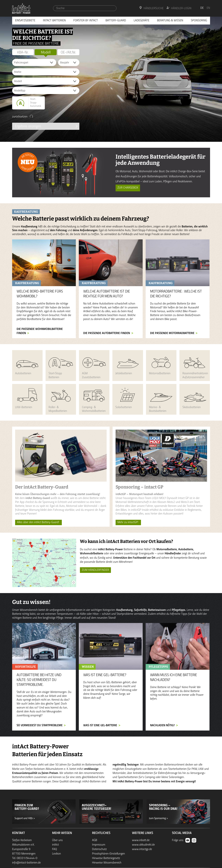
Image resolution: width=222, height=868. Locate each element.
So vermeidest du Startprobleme (40, 725)
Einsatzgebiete (25, 21)
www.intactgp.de (142, 849)
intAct (55, 845)
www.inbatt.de (141, 840)
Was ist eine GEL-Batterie (100, 725)
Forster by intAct (86, 21)
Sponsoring (199, 21)
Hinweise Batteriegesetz (106, 858)
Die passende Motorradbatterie (172, 333)
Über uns (57, 840)
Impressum (99, 845)
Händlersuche (151, 8)
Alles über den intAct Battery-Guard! (38, 522)
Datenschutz (99, 849)
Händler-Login (179, 8)
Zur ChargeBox (128, 188)
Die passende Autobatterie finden (107, 333)
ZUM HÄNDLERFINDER (95, 570)
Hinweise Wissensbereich (107, 863)
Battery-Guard (116, 21)
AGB (95, 840)
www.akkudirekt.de (143, 845)
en (208, 8)
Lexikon (56, 854)
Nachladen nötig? (162, 725)
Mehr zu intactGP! (128, 522)
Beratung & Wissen (170, 21)
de (202, 8)
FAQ (55, 849)
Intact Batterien (54, 21)
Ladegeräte (142, 21)
